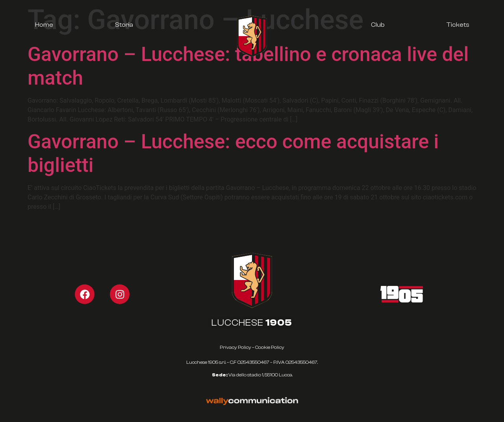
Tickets (458, 25)
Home (44, 25)
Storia (124, 25)
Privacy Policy (235, 347)
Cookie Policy (270, 347)
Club (378, 25)
